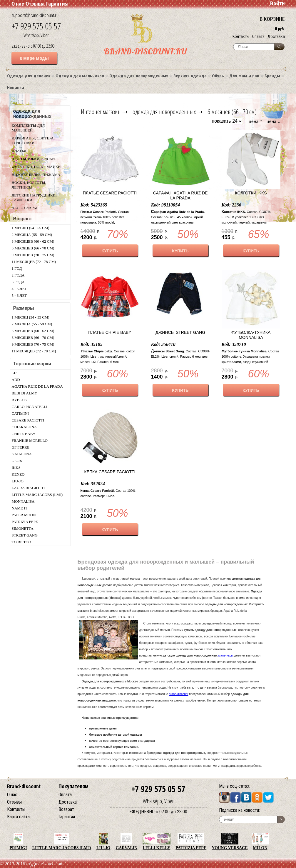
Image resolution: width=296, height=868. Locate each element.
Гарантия (57, 4)
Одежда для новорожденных (139, 76)
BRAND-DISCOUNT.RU (145, 51)
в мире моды (34, 58)
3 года (18, 282)
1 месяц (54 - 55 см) (31, 228)
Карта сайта (18, 817)
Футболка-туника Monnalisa (251, 335)
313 (15, 373)
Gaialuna (22, 454)
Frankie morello (30, 440)
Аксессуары (24, 208)
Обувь (218, 76)
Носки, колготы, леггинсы (29, 185)
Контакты (241, 36)
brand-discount (178, 694)
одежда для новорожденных (164, 111)
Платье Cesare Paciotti (110, 193)
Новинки (16, 87)
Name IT (20, 508)
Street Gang (25, 535)
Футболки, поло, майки (36, 167)
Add (16, 380)
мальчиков (226, 655)
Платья (19, 151)
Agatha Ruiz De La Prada (37, 386)
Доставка (276, 36)
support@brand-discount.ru (35, 15)
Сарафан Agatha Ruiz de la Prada (180, 195)
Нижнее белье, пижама (36, 175)
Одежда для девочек (29, 76)
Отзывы (35, 4)
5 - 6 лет (19, 295)
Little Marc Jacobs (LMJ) (37, 495)
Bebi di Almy (25, 393)
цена (256, 121)
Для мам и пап (244, 76)
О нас (18, 4)
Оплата (258, 36)
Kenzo (18, 474)
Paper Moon (24, 515)
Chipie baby (24, 434)
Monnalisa (23, 501)
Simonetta (23, 528)
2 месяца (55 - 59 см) (32, 235)
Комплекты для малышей (28, 128)
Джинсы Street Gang (180, 332)
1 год (17, 268)
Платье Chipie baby (110, 332)
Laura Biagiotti (28, 488)
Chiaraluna (24, 427)
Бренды (272, 76)
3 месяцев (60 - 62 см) (33, 241)
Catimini (20, 413)
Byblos (19, 400)
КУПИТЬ (110, 251)
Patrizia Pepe (25, 522)
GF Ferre (21, 447)
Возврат (66, 809)
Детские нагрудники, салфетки (34, 198)
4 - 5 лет (19, 289)
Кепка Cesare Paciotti (110, 472)
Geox (17, 461)
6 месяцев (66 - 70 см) (33, 248)
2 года (18, 275)
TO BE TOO (21, 542)
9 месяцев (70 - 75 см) (33, 255)
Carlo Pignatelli (30, 407)
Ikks (16, 468)
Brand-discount (24, 786)
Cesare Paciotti (28, 420)
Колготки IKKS (251, 193)
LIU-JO (18, 481)
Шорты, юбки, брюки (33, 159)
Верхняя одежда (190, 76)
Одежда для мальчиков (80, 76)
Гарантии (67, 817)
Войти (277, 3)
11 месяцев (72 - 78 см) (34, 262)
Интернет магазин (101, 111)
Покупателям (73, 786)
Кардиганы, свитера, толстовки (33, 140)
